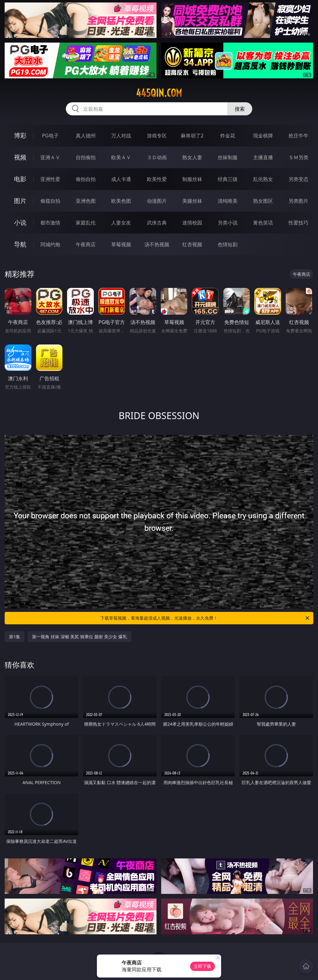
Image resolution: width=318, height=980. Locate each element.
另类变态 (298, 179)
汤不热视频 (157, 244)
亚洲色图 (86, 201)
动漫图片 (157, 201)
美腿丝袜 (192, 201)
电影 (20, 179)
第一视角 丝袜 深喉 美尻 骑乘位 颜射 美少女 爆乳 (79, 637)
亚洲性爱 (50, 179)
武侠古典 (157, 223)
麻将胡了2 (192, 136)
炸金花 (228, 136)
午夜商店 (86, 244)
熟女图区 (263, 201)
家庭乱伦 (86, 223)
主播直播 (263, 157)
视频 (20, 157)
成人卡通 (121, 179)
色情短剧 (228, 244)
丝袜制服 (228, 157)
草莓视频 (121, 244)
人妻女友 (121, 223)
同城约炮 (50, 244)
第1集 (15, 637)
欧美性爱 (157, 179)
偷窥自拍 (50, 201)
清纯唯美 (228, 201)
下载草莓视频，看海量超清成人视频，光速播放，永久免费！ (205, 618)
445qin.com (159, 93)
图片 (20, 201)
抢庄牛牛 (298, 136)
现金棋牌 (263, 136)
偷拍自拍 (86, 179)
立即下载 (202, 966)
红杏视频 (192, 244)
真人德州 (86, 136)
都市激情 (50, 223)
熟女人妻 (192, 157)
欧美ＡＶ (121, 157)
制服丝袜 (192, 179)
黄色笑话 (263, 223)
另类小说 (228, 223)
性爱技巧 (298, 223)
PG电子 (50, 136)
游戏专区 (157, 136)
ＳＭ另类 (298, 157)
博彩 (20, 135)
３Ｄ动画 (157, 157)
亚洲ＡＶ (50, 157)
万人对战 (121, 136)
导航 (20, 244)
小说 (20, 222)
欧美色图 (121, 201)
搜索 (240, 109)
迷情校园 (192, 223)
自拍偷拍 (86, 157)
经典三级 (228, 179)
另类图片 (298, 201)
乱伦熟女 (263, 179)
